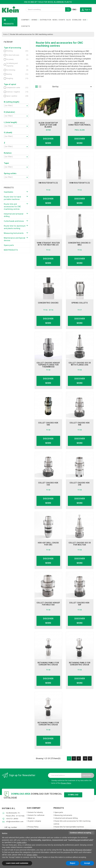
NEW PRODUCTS (11, 250)
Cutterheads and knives (14, 221)
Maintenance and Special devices (15, 239)
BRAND (34, 20)
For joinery (14, 59)
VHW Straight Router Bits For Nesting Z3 (48, 244)
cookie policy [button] (21, 842)
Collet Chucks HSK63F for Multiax (48, 604)
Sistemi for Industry (35, 812)
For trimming (14, 70)
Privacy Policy (66, 783)
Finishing (14, 51)
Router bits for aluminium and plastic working (15, 227)
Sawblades (9, 192)
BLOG (69, 20)
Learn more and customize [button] (17, 863)
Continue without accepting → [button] (82, 833)
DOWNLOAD (77, 20)
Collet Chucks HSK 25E (80, 484)
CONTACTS (25, 26)
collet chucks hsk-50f (80, 604)
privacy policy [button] (32, 855)
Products (9, 188)
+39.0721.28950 (12, 819)
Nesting (14, 74)
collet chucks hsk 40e (80, 424)
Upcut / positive (14, 96)
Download (73, 795)
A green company (35, 821)
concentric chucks (48, 303)
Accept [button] (87, 863)
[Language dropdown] (75, 10)
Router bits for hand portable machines (12, 198)
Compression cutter (14, 88)
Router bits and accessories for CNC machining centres (12, 207)
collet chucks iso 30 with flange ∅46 (80, 364)
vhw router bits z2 (80, 183)
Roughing (14, 78)
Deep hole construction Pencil (80, 124)
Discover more (48, 141)
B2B (84, 20)
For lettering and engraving (14, 65)
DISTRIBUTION (46, 20)
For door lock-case (14, 55)
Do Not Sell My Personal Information (77, 850)
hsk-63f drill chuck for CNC (48, 544)
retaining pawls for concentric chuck (48, 664)
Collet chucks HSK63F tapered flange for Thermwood (48, 365)
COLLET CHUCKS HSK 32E (48, 484)
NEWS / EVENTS (59, 20)
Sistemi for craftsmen (36, 815)
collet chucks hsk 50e (48, 424)
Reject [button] (72, 863)
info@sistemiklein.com (15, 822)
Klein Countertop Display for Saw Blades (48, 125)
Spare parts (9, 245)
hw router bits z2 (48, 183)
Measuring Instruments (14, 233)
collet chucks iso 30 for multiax (80, 544)
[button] (86, 10)
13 (85, 758)
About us (31, 818)
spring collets (80, 303)
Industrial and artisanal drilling (14, 215)
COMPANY (25, 20)
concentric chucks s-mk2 (80, 244)
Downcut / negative (14, 92)
